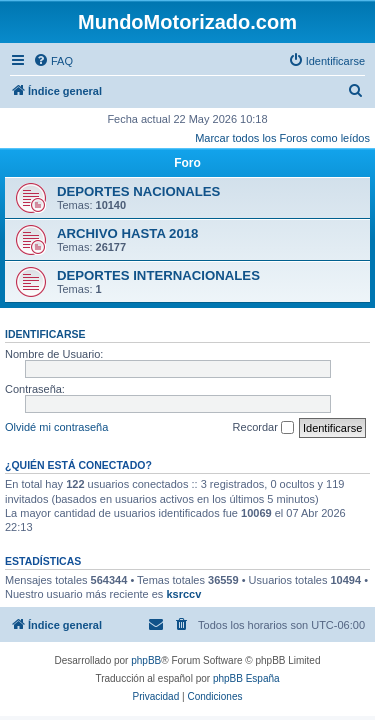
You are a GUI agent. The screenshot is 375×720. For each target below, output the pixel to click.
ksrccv (183, 594)
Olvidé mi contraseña (56, 427)
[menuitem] (53, 61)
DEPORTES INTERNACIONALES (158, 275)
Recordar (263, 428)
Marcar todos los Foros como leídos (282, 138)
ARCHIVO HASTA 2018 (127, 233)
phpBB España (246, 678)
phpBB (146, 660)
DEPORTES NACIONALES (138, 191)
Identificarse (45, 334)
